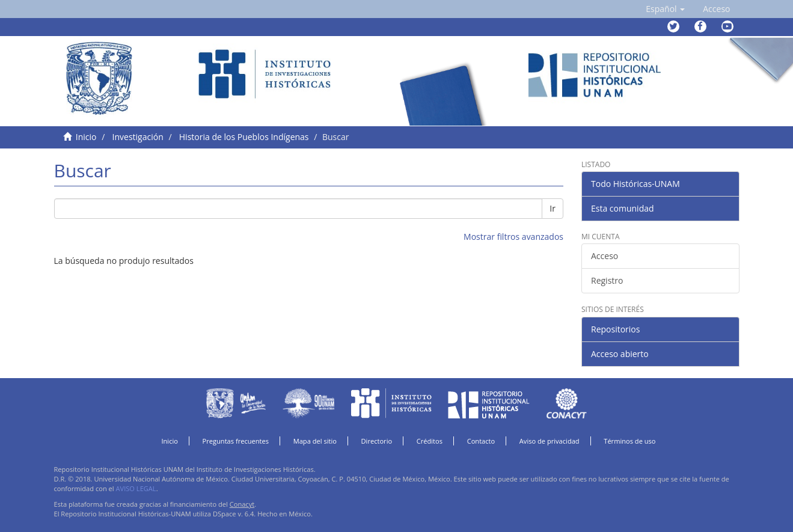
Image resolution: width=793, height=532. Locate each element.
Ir (553, 208)
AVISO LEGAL (136, 488)
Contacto (481, 441)
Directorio (377, 441)
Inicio (86, 137)
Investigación (138, 137)
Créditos (430, 441)
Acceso (605, 256)
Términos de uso (629, 441)
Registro (607, 280)
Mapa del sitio (315, 441)
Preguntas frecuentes (236, 441)
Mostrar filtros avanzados (513, 237)
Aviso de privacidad (550, 441)
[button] (665, 9)
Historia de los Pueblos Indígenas (244, 137)
